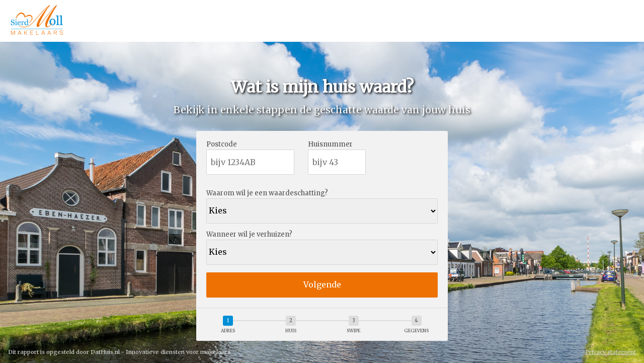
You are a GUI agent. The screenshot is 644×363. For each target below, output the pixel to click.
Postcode (222, 145)
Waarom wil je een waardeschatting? (267, 194)
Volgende (322, 284)
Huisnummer (330, 145)
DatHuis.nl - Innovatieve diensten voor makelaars (160, 352)
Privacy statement (611, 352)
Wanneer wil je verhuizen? (249, 235)
